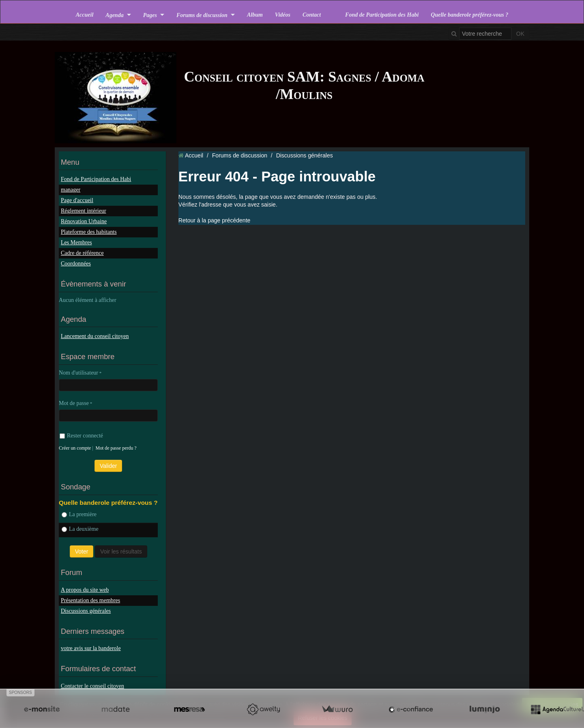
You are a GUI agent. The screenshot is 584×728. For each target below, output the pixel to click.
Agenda (114, 15)
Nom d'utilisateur (78, 373)
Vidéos (283, 15)
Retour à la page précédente (214, 220)
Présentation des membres (90, 600)
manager (71, 190)
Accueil (85, 15)
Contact (312, 15)
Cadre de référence (82, 253)
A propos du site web (85, 590)
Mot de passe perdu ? (116, 448)
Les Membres (76, 242)
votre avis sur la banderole (91, 648)
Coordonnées (76, 264)
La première (79, 514)
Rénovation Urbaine (84, 221)
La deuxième (80, 529)
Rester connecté (81, 436)
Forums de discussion (202, 15)
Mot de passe (74, 403)
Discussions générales (86, 611)
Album (255, 15)
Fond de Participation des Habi (382, 15)
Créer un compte (75, 448)
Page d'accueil (77, 200)
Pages (150, 15)
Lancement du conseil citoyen (95, 336)
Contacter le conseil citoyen (92, 686)
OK (520, 34)
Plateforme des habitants (89, 232)
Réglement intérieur (84, 211)
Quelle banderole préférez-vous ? (469, 15)
